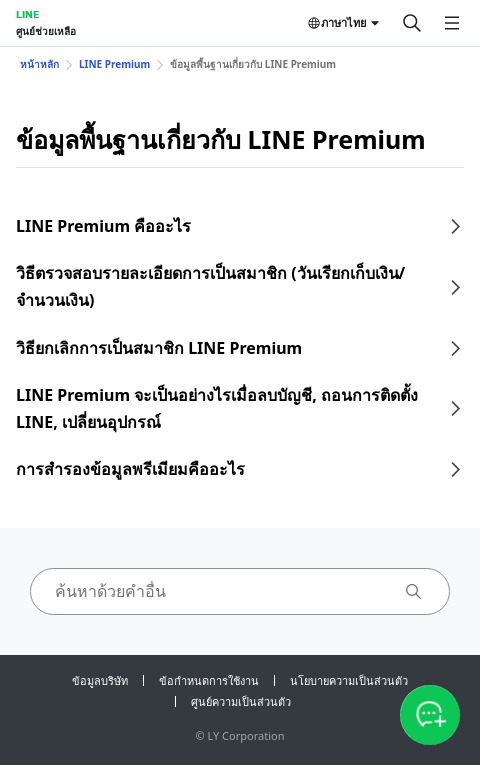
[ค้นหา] (412, 23)
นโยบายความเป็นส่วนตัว (349, 680)
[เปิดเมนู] (452, 23)
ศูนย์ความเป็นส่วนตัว (241, 701)
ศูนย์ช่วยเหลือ (46, 31)
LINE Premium (114, 64)
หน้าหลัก (39, 64)
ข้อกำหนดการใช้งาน (209, 680)
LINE (27, 14)
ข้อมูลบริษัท (100, 680)
